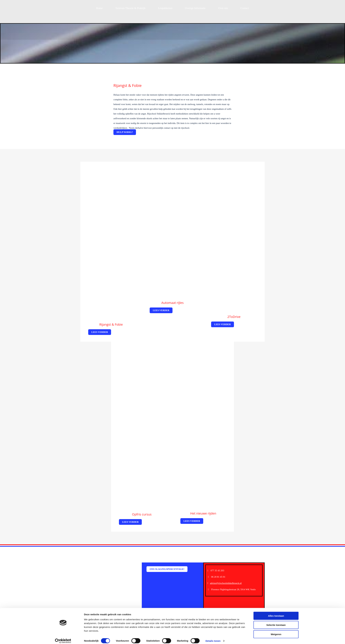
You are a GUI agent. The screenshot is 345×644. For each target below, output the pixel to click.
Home (99, 8)
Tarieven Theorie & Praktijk (130, 8)
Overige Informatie (195, 8)
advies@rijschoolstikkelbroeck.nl (226, 583)
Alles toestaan (276, 613)
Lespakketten (165, 8)
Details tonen (213, 638)
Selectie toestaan (276, 622)
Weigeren (276, 631)
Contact (245, 8)
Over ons (223, 8)
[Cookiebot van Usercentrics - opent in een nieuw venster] (63, 638)
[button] (125, 132)
